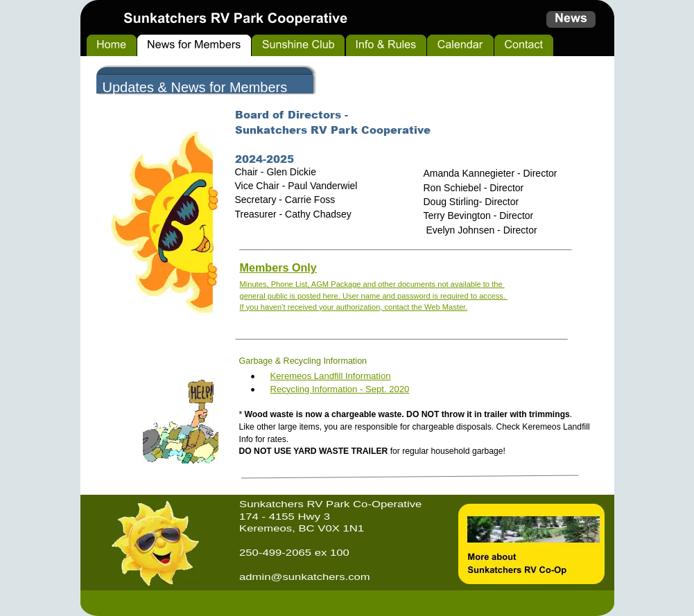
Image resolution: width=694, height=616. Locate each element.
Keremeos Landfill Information (331, 376)
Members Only (278, 267)
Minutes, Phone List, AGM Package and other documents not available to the (372, 284)
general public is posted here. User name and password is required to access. (374, 296)
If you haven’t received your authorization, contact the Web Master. (354, 307)
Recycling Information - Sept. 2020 (340, 389)
